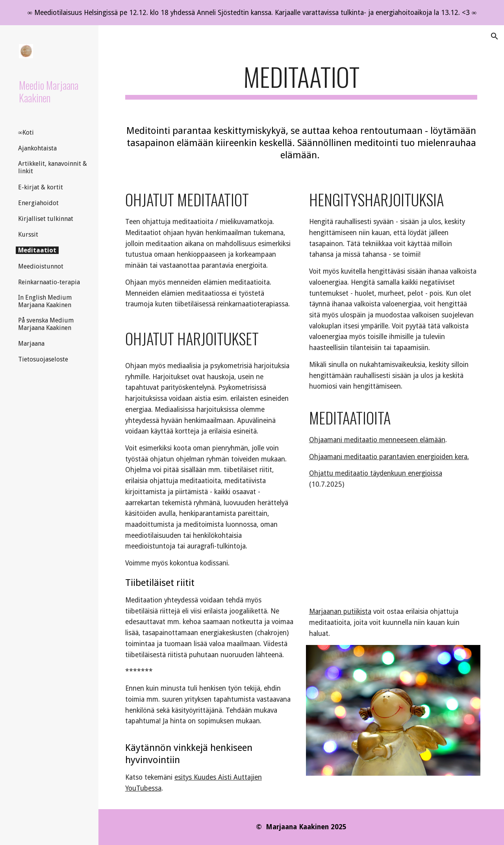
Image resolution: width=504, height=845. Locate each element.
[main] (301, 81)
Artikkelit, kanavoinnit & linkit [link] (53, 167)
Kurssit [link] (28, 234)
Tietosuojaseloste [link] (43, 359)
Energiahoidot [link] (38, 203)
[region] (252, 13)
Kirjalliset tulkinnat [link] (46, 219)
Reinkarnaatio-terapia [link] (49, 282)
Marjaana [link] (31, 344)
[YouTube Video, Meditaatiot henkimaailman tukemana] (393, 552)
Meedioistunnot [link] (41, 266)
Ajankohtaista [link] (37, 148)
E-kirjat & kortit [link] (41, 187)
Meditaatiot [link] (37, 250)
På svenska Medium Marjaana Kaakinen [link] (46, 324)
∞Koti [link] (26, 132)
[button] (495, 36)
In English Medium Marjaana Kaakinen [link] (45, 301)
